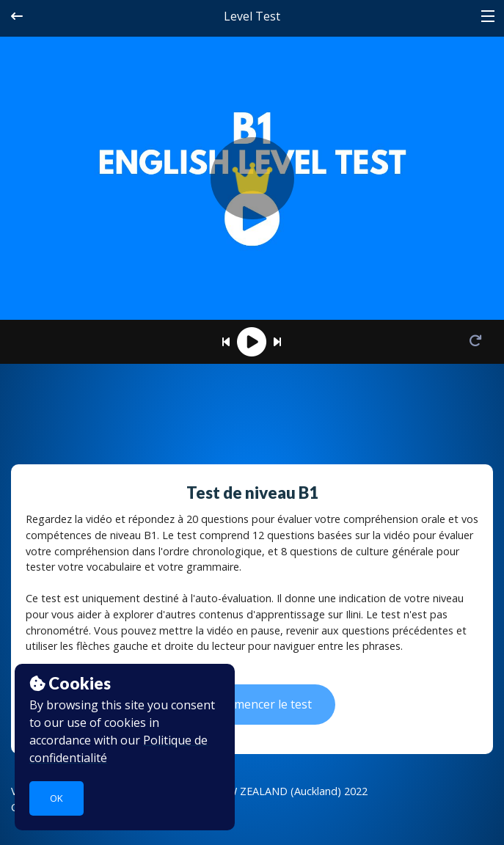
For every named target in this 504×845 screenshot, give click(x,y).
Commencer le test (252, 704)
